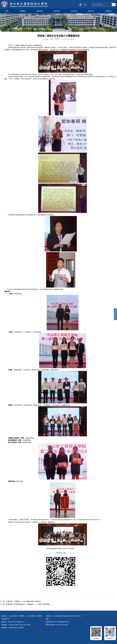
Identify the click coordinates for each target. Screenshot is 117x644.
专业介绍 (74, 11)
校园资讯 (40, 11)
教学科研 (57, 11)
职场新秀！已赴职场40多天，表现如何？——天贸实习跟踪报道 (28, 604)
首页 (7, 11)
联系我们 (108, 11)
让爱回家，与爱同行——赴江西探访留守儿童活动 (23, 601)
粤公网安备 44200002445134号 (57, 625)
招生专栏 (91, 11)
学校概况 (22, 11)
